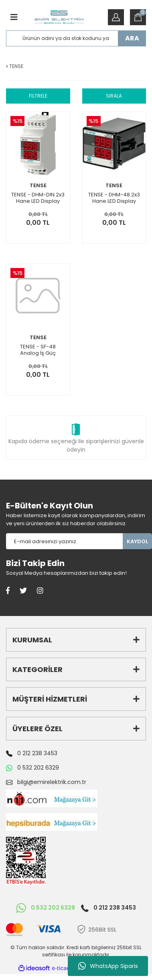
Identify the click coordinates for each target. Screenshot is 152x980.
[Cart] (138, 17)
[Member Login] (116, 17)
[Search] (76, 38)
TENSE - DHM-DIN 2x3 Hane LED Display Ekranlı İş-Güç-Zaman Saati (38, 198)
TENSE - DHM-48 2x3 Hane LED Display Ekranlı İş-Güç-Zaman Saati (114, 198)
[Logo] (59, 17)
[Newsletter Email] (64, 541)
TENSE (38, 185)
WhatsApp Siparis (108, 966)
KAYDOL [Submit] (137, 541)
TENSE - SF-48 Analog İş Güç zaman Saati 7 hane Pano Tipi (38, 350)
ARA (132, 38)
